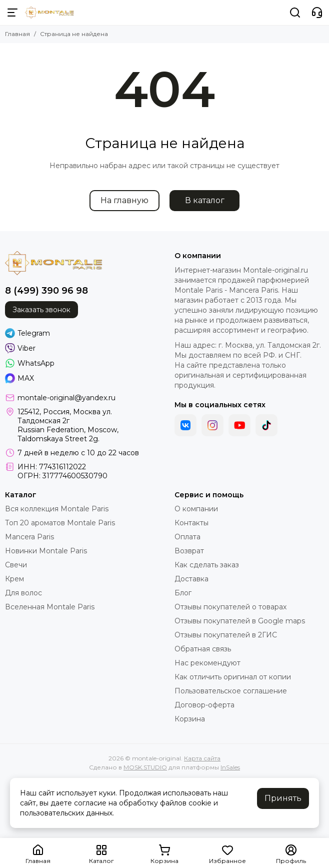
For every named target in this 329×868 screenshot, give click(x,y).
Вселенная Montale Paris (50, 607)
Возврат (189, 551)
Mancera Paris (29, 537)
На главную (124, 200)
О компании (196, 509)
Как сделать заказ (207, 565)
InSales (230, 767)
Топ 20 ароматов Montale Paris (60, 523)
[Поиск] (295, 13)
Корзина (190, 719)
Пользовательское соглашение (231, 691)
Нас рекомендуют (207, 663)
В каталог (205, 200)
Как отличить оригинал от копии (233, 677)
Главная (17, 34)
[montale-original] (49, 13)
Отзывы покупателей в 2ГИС (226, 635)
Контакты (191, 523)
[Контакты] (317, 13)
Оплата (187, 537)
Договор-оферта (204, 705)
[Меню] (12, 13)
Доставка (191, 579)
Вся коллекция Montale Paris (57, 509)
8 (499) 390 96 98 (46, 291)
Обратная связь (203, 649)
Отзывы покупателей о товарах (230, 607)
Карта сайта (202, 758)
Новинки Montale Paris (46, 551)
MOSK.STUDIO (145, 767)
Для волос (23, 593)
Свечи (16, 565)
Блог (183, 593)
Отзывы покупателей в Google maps (240, 621)
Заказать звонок (41, 310)
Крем (14, 579)
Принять (283, 798)
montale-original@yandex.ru (66, 398)
